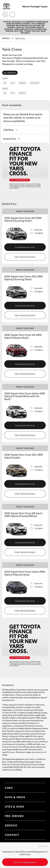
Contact (12, 835)
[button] (12, 139)
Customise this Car (25, 247)
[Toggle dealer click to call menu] (5, 14)
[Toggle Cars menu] (41, 788)
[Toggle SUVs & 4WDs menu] (41, 797)
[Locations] (12, 14)
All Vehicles (10, 73)
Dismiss (42, 846)
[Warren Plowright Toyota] (6, 6)
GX (5, 83)
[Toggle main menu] (45, 14)
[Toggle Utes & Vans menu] (41, 807)
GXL (13, 83)
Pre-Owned (14, 816)
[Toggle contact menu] (41, 816)
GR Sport (35, 83)
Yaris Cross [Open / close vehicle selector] (14, 38)
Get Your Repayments (25, 862)
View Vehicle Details (25, 257)
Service (11, 825)
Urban (22, 83)
